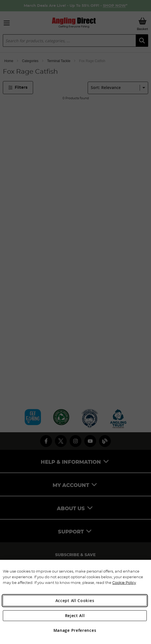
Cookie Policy (124, 582)
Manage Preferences (75, 630)
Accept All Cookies (75, 600)
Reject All (75, 616)
